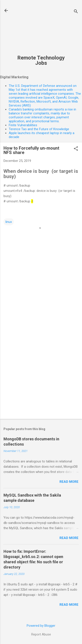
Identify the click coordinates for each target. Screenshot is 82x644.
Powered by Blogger (41, 626)
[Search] (76, 12)
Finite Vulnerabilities (23, 125)
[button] (76, 149)
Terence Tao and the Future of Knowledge (39, 129)
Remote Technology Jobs (41, 60)
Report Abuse (41, 634)
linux (9, 222)
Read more (69, 482)
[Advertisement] (41, 30)
